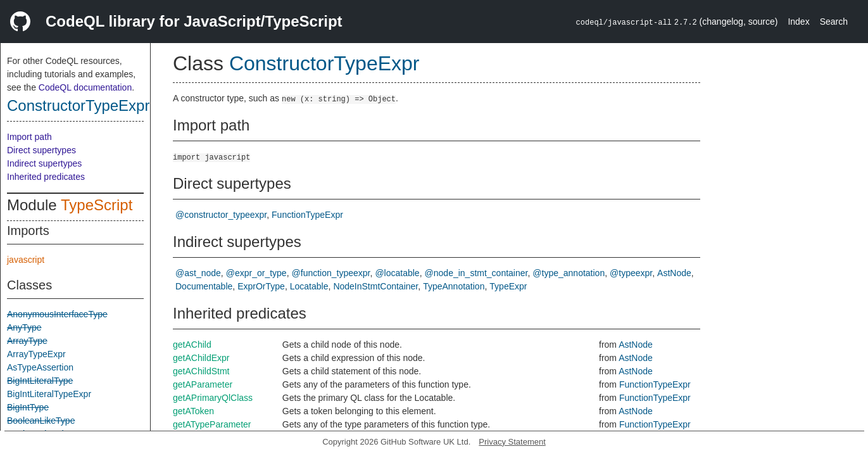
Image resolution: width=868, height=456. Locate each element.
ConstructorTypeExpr (78, 105)
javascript (26, 260)
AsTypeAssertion (40, 367)
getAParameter (203, 384)
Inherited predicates (46, 177)
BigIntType (28, 407)
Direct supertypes (41, 150)
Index (798, 22)
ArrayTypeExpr (36, 354)
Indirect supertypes (44, 163)
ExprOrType (261, 286)
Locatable (309, 286)
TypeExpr (508, 286)
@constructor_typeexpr (221, 215)
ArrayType (27, 341)
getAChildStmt (201, 371)
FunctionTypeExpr (307, 215)
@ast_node (198, 273)
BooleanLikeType (41, 421)
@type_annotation (569, 273)
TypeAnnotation (454, 286)
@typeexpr (631, 273)
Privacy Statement (512, 442)
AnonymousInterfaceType (57, 314)
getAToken (193, 411)
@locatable (397, 273)
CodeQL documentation (85, 87)
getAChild (192, 345)
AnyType (24, 327)
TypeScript (97, 205)
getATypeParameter (212, 424)
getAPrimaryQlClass (213, 398)
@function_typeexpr (331, 273)
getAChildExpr (201, 358)
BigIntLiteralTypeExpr (49, 394)
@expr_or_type (256, 273)
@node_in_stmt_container (476, 273)
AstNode (674, 273)
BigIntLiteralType (40, 381)
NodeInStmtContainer (375, 286)
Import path (29, 137)
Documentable (204, 286)
